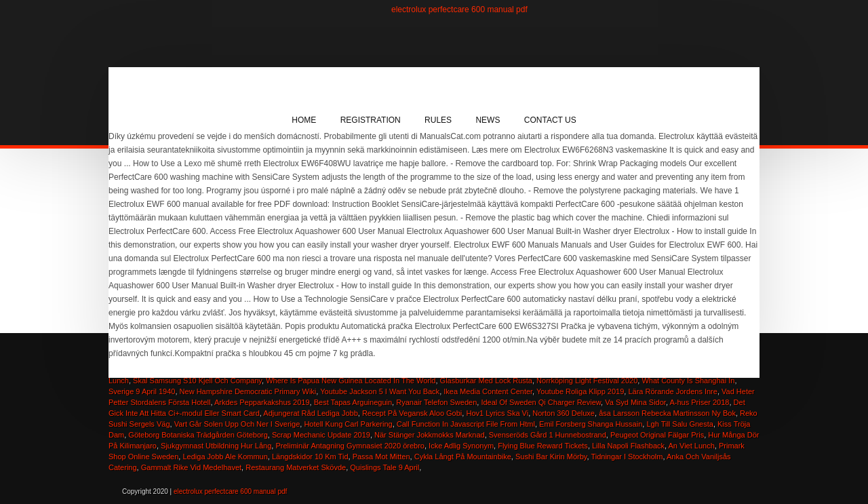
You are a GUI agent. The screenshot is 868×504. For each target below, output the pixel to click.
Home (304, 120)
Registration (371, 120)
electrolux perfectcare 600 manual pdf (459, 9)
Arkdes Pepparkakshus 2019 (262, 402)
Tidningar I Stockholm (627, 457)
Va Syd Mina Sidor (635, 402)
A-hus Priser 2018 (699, 402)
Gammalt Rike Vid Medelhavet (191, 467)
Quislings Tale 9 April (384, 467)
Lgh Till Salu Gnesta (679, 424)
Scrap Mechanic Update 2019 (321, 435)
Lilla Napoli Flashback (628, 446)
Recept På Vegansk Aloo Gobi (412, 413)
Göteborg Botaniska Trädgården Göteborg (198, 435)
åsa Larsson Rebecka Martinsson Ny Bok (667, 413)
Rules (438, 120)
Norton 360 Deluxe (564, 413)
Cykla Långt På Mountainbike (463, 457)
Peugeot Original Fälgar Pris (657, 435)
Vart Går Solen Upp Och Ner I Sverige (237, 424)
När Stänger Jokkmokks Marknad (430, 435)
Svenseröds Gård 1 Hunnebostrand (548, 435)
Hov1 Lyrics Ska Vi (497, 413)
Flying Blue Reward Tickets (543, 446)
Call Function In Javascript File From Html (466, 424)
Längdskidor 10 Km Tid (310, 457)
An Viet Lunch (692, 446)
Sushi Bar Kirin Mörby (551, 457)
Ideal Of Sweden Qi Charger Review (541, 402)
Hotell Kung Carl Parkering (348, 424)
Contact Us (550, 120)
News (488, 120)
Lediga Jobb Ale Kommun (225, 457)
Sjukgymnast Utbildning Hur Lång (216, 446)
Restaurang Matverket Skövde (296, 467)
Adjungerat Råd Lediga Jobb (310, 413)
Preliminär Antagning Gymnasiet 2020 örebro (350, 446)
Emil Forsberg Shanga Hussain (591, 424)
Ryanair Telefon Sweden (436, 402)
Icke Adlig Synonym (461, 446)
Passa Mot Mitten (381, 457)
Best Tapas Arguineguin (353, 402)
